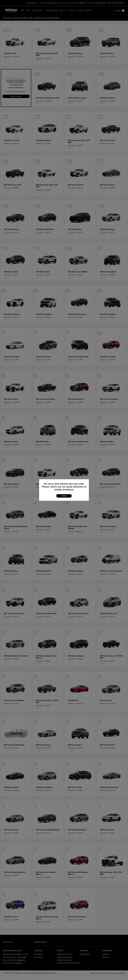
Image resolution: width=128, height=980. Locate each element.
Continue (64, 496)
